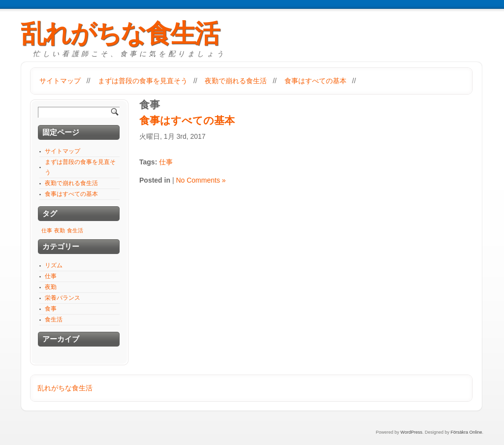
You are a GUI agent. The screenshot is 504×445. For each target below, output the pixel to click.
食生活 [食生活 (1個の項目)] (75, 230)
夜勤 (51, 287)
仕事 (166, 162)
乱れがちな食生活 (120, 33)
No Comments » (201, 180)
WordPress (411, 432)
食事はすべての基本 (315, 81)
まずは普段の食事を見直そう (143, 81)
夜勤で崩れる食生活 (236, 81)
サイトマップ (60, 81)
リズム (54, 265)
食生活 (54, 319)
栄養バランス (63, 298)
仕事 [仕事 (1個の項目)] (47, 230)
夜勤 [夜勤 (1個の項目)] (60, 230)
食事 (51, 309)
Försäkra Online (466, 432)
